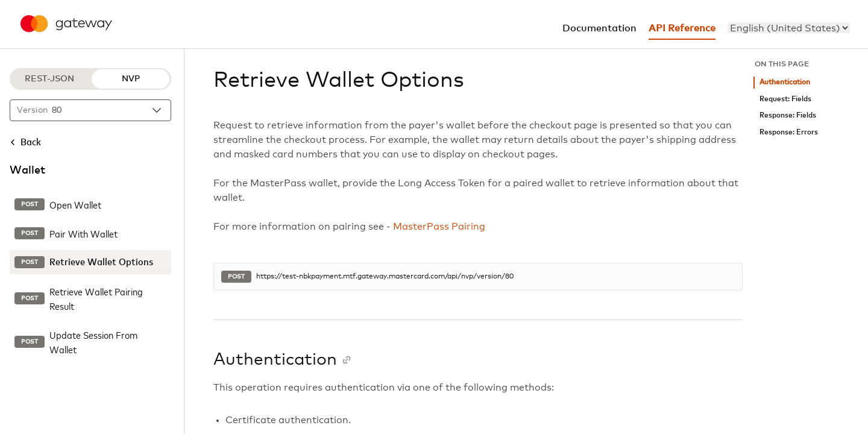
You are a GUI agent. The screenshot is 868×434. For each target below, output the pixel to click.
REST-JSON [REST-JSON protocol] (49, 79)
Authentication (785, 82)
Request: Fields (785, 99)
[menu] (789, 28)
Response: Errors (789, 132)
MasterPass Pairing (439, 227)
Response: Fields (788, 115)
